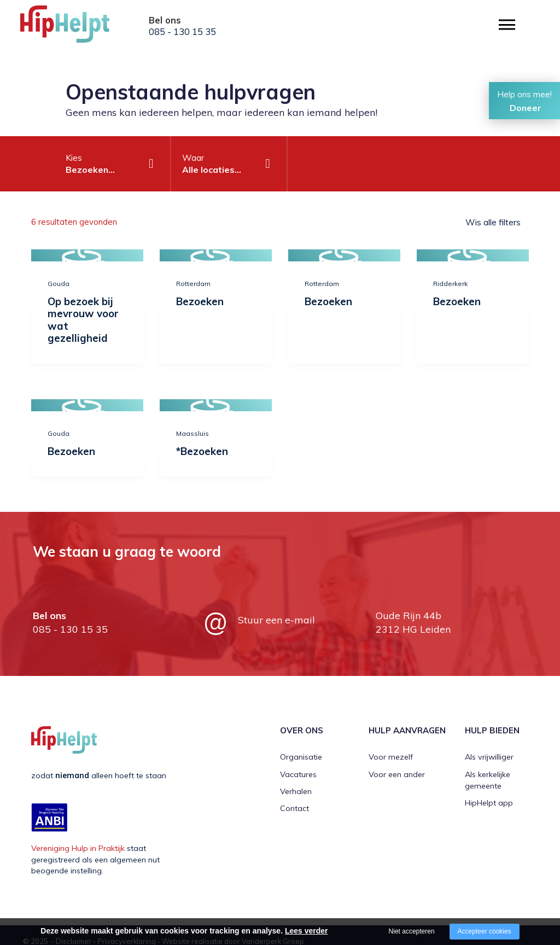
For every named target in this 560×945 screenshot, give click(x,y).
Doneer (526, 108)
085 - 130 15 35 (182, 32)
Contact (294, 808)
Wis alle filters (493, 222)
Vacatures (298, 774)
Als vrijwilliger (489, 757)
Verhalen (296, 791)
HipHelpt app (489, 803)
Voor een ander (397, 774)
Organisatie (301, 757)
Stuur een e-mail (276, 620)
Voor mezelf (391, 757)
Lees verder (307, 931)
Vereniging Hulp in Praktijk (78, 848)
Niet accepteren (412, 931)
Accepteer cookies (485, 931)
